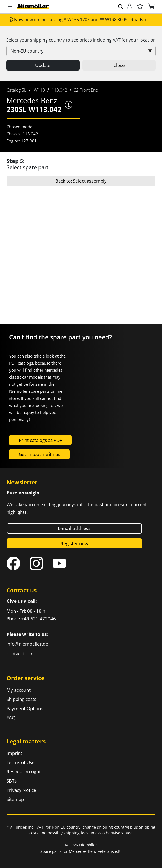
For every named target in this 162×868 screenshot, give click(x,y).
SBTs (12, 781)
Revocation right (24, 772)
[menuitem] (16, 90)
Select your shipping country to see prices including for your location (81, 40)
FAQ (11, 718)
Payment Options (25, 708)
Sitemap (15, 799)
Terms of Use (21, 762)
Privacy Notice (21, 790)
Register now (74, 543)
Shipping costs (21, 699)
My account (19, 690)
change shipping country (105, 827)
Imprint (14, 753)
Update (43, 65)
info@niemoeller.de (27, 644)
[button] (10, 7)
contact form (20, 654)
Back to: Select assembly (81, 181)
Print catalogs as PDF (40, 440)
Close (119, 65)
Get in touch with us (39, 454)
